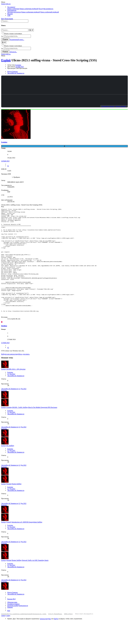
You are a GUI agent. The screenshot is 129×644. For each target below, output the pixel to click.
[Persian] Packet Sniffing (14, 507)
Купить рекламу (121, 106)
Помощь (10, 630)
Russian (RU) (12, 622)
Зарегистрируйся (45, 642)
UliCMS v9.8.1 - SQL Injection (16, 392)
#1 (8, 166)
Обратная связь (12, 625)
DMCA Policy (68, 637)
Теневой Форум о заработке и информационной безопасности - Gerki (24, 637)
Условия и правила (13, 627)
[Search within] (31, 30)
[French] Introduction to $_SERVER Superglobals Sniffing (24, 545)
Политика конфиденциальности (18, 628)
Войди (56, 642)
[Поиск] (15, 21)
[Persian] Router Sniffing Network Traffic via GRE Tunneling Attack (27, 583)
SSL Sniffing (10, 469)
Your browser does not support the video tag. (64, 85)
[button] (3, 2)
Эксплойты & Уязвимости (16, 399)
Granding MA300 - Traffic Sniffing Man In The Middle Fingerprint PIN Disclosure (32, 430)
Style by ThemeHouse (55, 637)
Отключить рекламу (108, 106)
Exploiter (18, 65)
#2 (8, 370)
